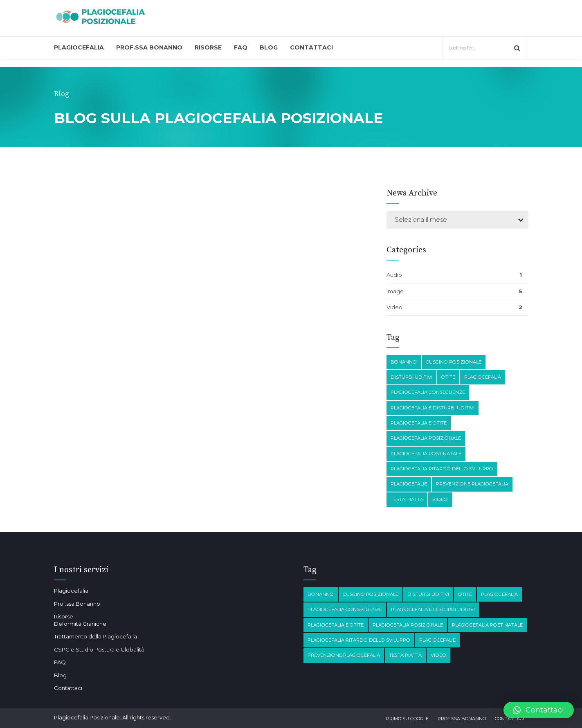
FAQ (241, 47)
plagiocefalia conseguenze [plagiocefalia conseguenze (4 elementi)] (428, 392)
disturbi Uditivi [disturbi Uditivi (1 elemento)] (411, 377)
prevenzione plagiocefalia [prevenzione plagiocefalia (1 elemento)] (472, 484)
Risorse (208, 47)
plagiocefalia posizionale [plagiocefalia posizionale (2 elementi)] (426, 438)
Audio (394, 275)
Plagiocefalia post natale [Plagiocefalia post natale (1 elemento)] (426, 454)
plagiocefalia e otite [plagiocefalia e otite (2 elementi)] (419, 423)
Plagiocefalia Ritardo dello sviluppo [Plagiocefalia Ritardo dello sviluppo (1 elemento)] (442, 469)
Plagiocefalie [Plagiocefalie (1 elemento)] (409, 484)
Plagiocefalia (79, 47)
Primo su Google (407, 719)
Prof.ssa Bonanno (149, 47)
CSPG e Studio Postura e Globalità (99, 649)
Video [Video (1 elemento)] (440, 499)
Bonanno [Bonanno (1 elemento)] (404, 362)
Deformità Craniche (80, 624)
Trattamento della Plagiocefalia (96, 636)
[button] (539, 710)
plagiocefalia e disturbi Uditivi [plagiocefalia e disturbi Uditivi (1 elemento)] (433, 408)
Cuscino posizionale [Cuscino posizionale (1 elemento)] (454, 362)
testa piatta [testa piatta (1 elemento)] (407, 499)
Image (395, 291)
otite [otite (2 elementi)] (448, 377)
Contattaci (311, 47)
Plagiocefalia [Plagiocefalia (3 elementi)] (483, 377)
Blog (269, 47)
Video (394, 307)
